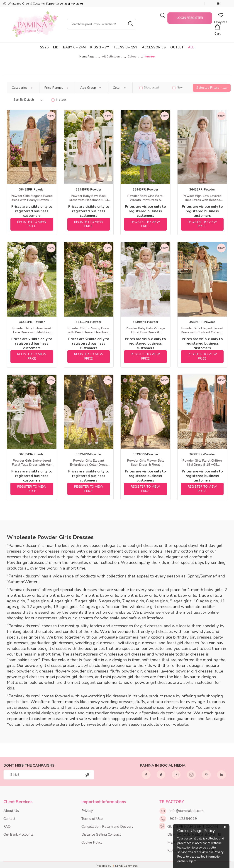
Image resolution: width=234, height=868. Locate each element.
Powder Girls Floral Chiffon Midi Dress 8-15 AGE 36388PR (202, 463)
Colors (132, 57)
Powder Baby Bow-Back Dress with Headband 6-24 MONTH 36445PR (89, 198)
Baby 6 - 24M (74, 47)
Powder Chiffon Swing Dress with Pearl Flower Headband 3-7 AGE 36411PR (89, 330)
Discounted (149, 88)
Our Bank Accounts (18, 835)
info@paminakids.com (187, 811)
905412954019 (183, 819)
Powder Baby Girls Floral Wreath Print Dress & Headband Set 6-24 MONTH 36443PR (145, 198)
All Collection (111, 57)
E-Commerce (129, 866)
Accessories (154, 47)
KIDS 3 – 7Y (100, 47)
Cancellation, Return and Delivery (107, 827)
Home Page (87, 57)
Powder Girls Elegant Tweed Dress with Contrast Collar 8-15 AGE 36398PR (202, 330)
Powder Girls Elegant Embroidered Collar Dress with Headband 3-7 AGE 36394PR (89, 463)
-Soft (117, 866)
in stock (59, 100)
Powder (150, 57)
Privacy (87, 811)
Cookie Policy (92, 842)
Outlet (177, 47)
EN (218, 4)
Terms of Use (92, 819)
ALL (191, 47)
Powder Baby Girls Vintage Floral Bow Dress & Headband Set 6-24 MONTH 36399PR (145, 330)
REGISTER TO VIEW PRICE (32, 224)
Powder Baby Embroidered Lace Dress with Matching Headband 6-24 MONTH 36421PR (32, 330)
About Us (11, 811)
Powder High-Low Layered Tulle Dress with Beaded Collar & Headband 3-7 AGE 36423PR (202, 198)
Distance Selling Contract (101, 835)
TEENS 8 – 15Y (126, 47)
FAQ (7, 827)
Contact (9, 819)
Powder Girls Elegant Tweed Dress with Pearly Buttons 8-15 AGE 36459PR (32, 198)
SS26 (44, 47)
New (177, 88)
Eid (56, 47)
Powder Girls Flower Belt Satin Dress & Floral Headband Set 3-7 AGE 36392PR (145, 463)
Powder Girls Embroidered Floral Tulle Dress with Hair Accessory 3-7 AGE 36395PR (32, 463)
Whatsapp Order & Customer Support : (43, 4)
